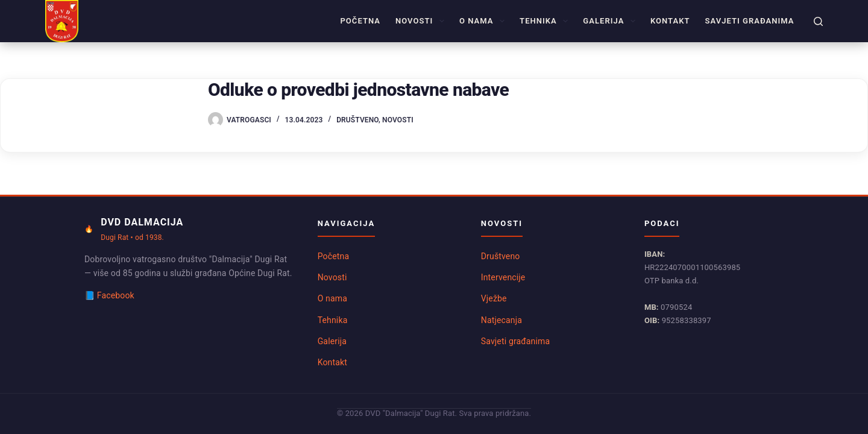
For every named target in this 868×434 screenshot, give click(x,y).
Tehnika (546, 21)
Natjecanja (502, 320)
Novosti (422, 21)
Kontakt (670, 21)
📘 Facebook (109, 295)
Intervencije (503, 277)
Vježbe (494, 298)
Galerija (612, 21)
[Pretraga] (818, 21)
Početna (360, 21)
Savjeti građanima (750, 21)
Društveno (357, 120)
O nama (484, 21)
